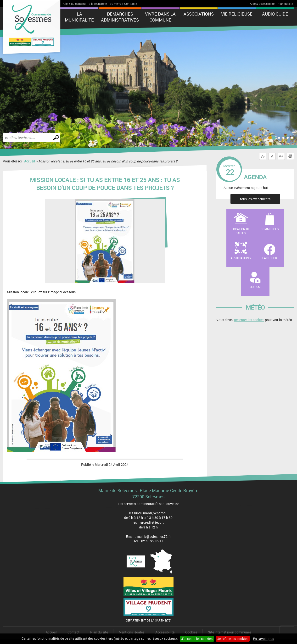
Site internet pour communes (230, 632)
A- (263, 156)
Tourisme (255, 287)
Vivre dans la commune (160, 17)
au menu (115, 4)
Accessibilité (165, 632)
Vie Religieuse (237, 14)
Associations (199, 14)
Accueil (30, 161)
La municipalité (79, 17)
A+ (281, 156)
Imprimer (291, 156)
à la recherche (98, 4)
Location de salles (241, 231)
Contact (73, 632)
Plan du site (285, 4)
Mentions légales (132, 632)
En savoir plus (263, 639)
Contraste (131, 4)
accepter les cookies (249, 320)
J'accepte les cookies (197, 639)
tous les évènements (255, 199)
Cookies (191, 632)
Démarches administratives (120, 17)
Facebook (270, 258)
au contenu (78, 4)
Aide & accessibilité (262, 4)
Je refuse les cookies (233, 639)
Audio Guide (275, 14)
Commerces (270, 229)
